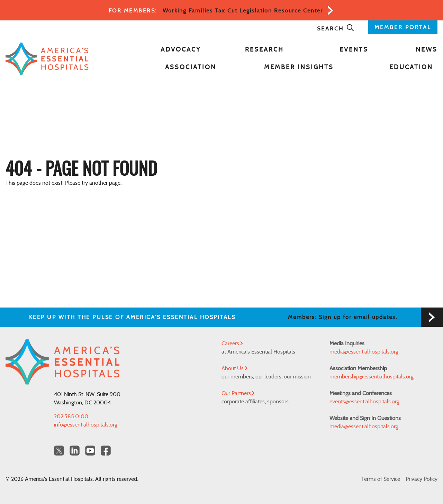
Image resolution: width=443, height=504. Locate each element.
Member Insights (299, 67)
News (427, 50)
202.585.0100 (71, 416)
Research (264, 50)
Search (336, 29)
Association (191, 67)
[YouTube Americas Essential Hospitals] (90, 451)
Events (354, 50)
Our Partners (238, 393)
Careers (232, 343)
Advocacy (181, 50)
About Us (234, 368)
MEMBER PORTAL (403, 27)
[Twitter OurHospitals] (59, 451)
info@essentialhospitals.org (86, 425)
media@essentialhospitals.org (364, 352)
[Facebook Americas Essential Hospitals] (106, 451)
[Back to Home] (47, 59)
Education (411, 67)
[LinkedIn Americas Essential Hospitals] (75, 451)
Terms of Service (381, 479)
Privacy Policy (422, 479)
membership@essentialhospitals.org (372, 377)
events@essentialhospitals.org (364, 402)
